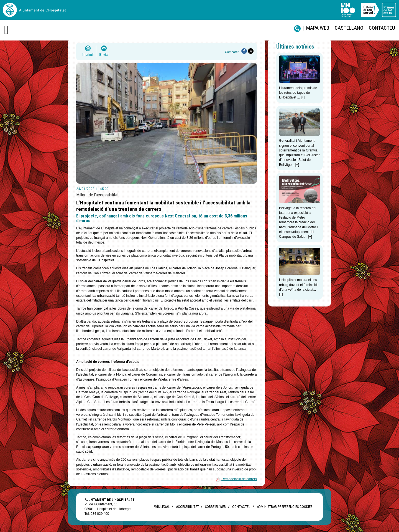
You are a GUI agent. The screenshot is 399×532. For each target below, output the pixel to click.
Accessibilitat (187, 507)
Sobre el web (215, 507)
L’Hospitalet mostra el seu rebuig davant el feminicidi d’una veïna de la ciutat (298, 285)
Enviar (104, 55)
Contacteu (382, 28)
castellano (349, 28)
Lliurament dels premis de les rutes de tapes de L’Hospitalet (298, 93)
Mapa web (318, 28)
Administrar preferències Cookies (285, 507)
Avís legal (162, 507)
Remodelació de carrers (239, 479)
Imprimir (88, 55)
